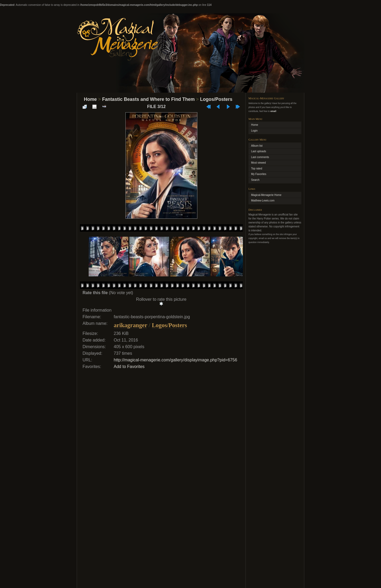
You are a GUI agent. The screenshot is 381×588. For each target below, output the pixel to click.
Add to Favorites (129, 367)
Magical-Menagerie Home (266, 195)
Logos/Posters (216, 99)
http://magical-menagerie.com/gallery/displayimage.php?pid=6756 (176, 360)
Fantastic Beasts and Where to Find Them (148, 99)
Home (90, 99)
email (273, 111)
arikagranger (130, 325)
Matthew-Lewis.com (263, 201)
